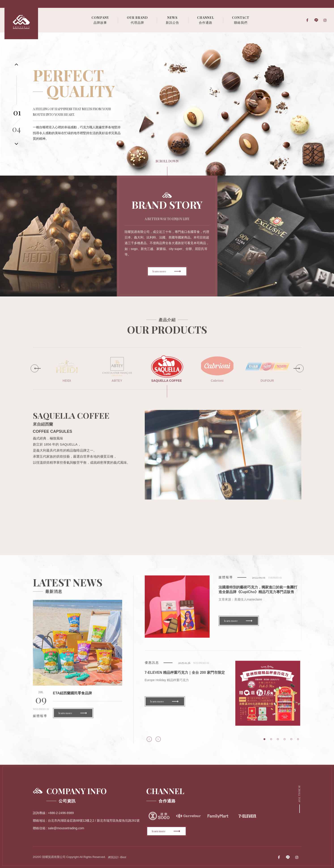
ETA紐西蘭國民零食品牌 (73, 697)
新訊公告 (172, 20)
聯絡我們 (241, 20)
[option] (167, 104)
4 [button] (284, 743)
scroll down (167, 161)
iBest (123, 857)
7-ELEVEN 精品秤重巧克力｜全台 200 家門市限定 (185, 676)
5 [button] (291, 743)
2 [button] (271, 743)
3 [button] (278, 743)
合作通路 (206, 20)
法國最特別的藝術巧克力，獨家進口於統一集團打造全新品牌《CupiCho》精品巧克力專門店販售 (258, 593)
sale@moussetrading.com (66, 828)
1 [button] (264, 743)
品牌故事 (100, 20)
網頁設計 (113, 857)
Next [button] (158, 743)
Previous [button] (149, 743)
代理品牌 (137, 20)
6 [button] (298, 743)
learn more (167, 271)
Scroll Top (300, 794)
